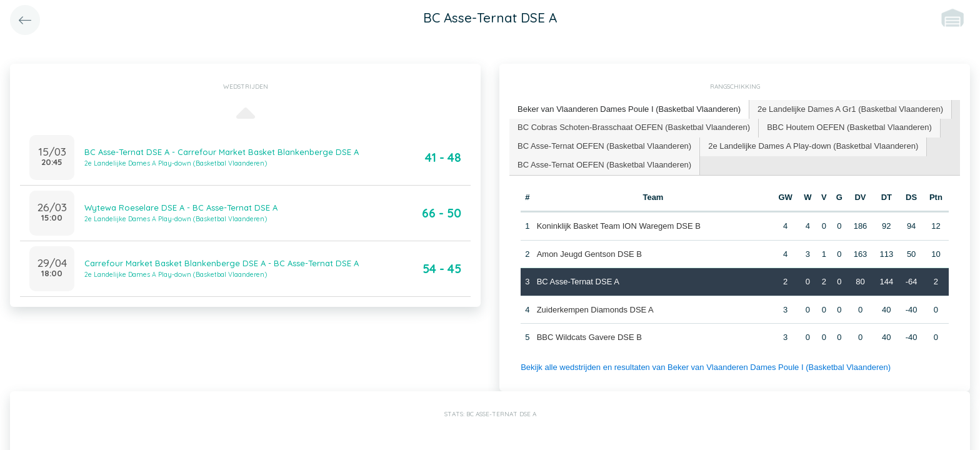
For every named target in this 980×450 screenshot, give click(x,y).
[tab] (629, 110)
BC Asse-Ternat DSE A (578, 282)
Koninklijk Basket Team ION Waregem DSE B (619, 226)
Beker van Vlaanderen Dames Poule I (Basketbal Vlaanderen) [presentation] (629, 109)
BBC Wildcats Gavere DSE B (589, 337)
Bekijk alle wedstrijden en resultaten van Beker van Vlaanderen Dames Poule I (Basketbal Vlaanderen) (706, 367)
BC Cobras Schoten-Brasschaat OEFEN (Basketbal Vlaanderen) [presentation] (634, 127)
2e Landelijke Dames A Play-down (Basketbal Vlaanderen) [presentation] (813, 146)
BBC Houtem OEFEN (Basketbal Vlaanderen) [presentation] (849, 127)
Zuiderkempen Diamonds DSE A (595, 310)
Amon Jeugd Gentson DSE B (589, 254)
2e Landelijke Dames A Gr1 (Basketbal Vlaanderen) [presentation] (850, 109)
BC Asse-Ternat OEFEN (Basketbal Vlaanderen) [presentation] (604, 146)
